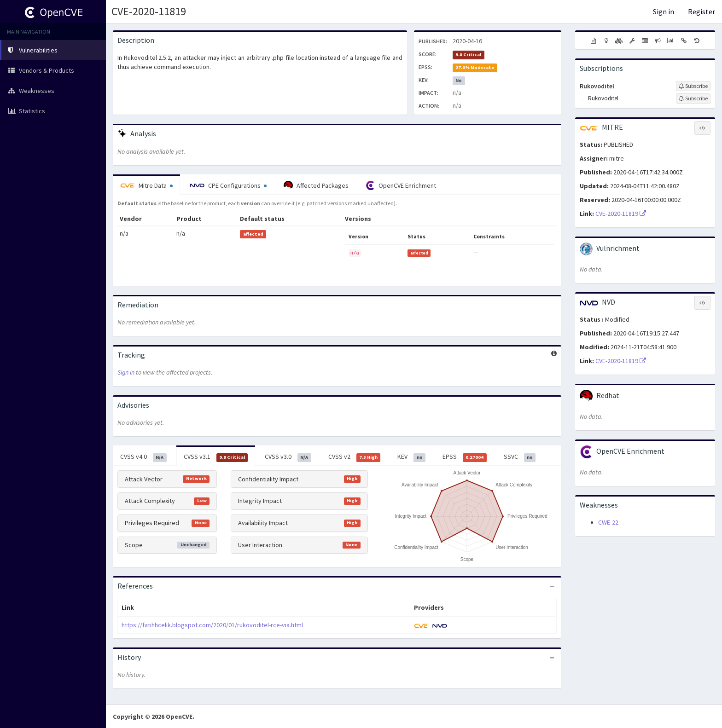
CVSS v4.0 (143, 457)
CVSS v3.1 (216, 457)
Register (702, 12)
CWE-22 (608, 522)
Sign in (664, 12)
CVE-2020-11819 (149, 11)
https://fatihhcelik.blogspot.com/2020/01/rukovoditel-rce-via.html (212, 625)
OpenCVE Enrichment (401, 185)
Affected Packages (316, 185)
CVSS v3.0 (288, 457)
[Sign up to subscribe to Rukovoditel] (693, 86)
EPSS (465, 457)
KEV (411, 457)
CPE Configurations (228, 185)
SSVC (520, 457)
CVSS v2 (355, 457)
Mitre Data (146, 185)
